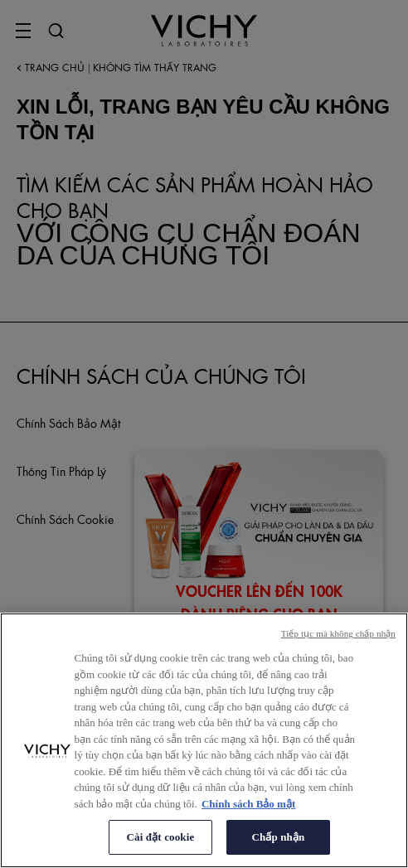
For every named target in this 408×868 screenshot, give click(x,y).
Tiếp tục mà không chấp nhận (338, 633)
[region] (204, 740)
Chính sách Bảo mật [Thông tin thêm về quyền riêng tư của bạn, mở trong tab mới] (248, 804)
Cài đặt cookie (161, 837)
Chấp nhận (279, 837)
